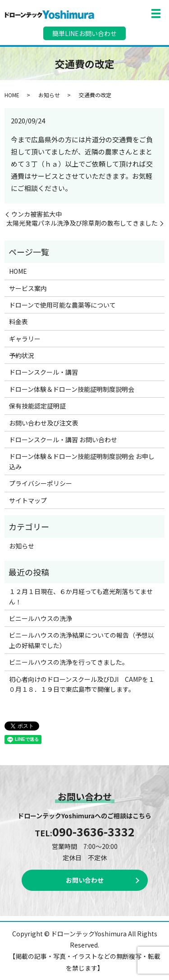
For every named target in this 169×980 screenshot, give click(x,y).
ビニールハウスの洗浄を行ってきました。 (69, 662)
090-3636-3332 (94, 831)
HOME (12, 95)
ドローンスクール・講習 (43, 372)
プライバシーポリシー (41, 483)
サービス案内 (28, 288)
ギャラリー (25, 339)
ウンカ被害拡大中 (37, 214)
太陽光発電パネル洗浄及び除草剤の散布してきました (82, 223)
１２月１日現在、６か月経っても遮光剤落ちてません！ (81, 596)
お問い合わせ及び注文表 (44, 423)
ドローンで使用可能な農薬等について (62, 305)
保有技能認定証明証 (37, 406)
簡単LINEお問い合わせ (84, 33)
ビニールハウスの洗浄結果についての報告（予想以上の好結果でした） (82, 640)
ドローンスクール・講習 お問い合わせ (63, 440)
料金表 (18, 322)
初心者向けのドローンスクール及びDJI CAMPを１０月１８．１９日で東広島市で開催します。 (82, 684)
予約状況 (22, 355)
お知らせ (49, 95)
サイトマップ (28, 500)
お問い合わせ (85, 880)
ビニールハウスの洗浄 (41, 618)
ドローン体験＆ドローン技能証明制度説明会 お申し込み (82, 461)
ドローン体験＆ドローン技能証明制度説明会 (72, 389)
